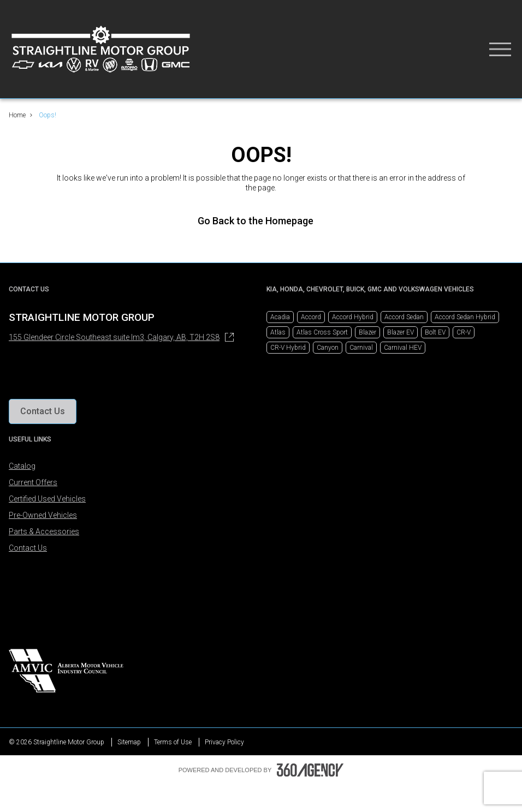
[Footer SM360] (310, 770)
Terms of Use (173, 742)
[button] (43, 411)
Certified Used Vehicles (47, 499)
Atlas (278, 332)
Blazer (367, 332)
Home (17, 115)
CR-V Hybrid (288, 348)
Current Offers (33, 482)
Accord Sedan (404, 317)
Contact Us (28, 548)
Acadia (280, 317)
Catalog (22, 466)
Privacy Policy (224, 742)
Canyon (328, 348)
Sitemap (129, 742)
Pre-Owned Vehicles (43, 515)
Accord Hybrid (353, 317)
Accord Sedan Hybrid (465, 317)
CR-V (464, 332)
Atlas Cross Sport (322, 332)
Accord (311, 317)
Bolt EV (435, 332)
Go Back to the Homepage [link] (261, 221)
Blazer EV (401, 332)
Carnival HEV (403, 348)
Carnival (361, 348)
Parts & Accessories (44, 532)
